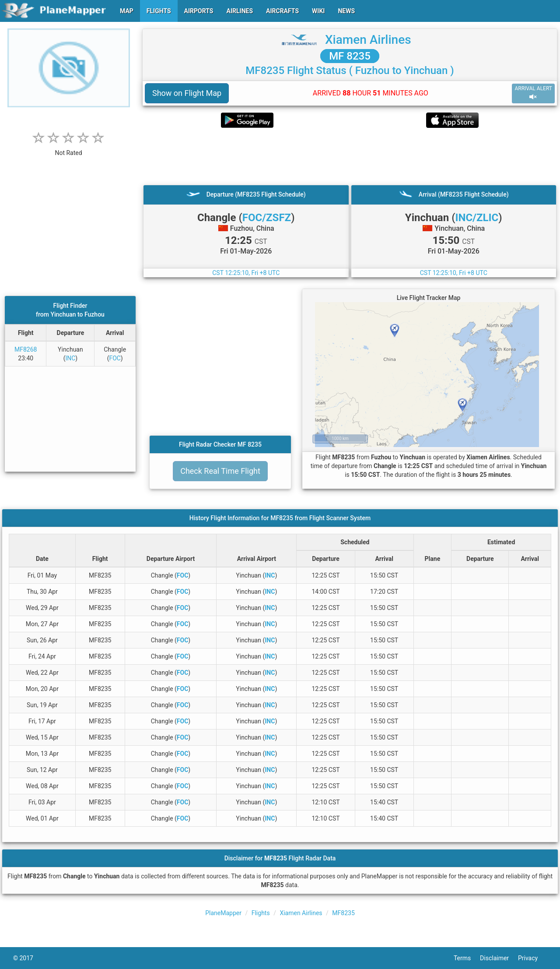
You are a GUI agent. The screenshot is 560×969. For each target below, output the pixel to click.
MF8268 (26, 349)
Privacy (532, 958)
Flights (261, 913)
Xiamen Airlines (368, 40)
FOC (115, 358)
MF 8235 (350, 56)
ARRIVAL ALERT (533, 93)
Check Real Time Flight (220, 471)
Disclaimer (499, 958)
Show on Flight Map (187, 93)
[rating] (69, 148)
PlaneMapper (223, 913)
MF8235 (343, 913)
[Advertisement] (350, 156)
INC (70, 358)
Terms (467, 958)
